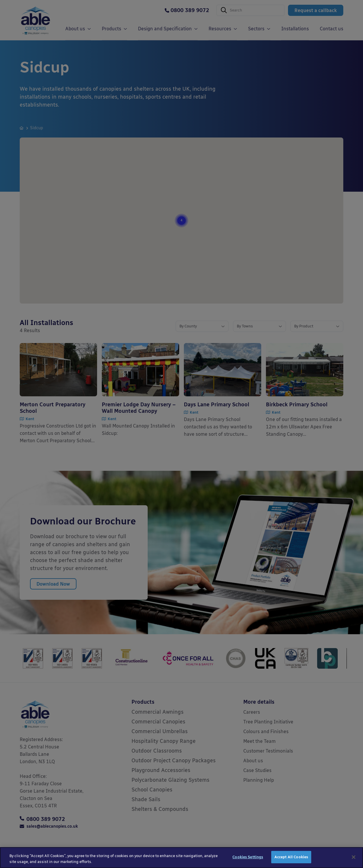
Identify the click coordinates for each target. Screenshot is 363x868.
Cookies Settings (248, 857)
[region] (181, 858)
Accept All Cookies (291, 857)
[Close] (354, 857)
